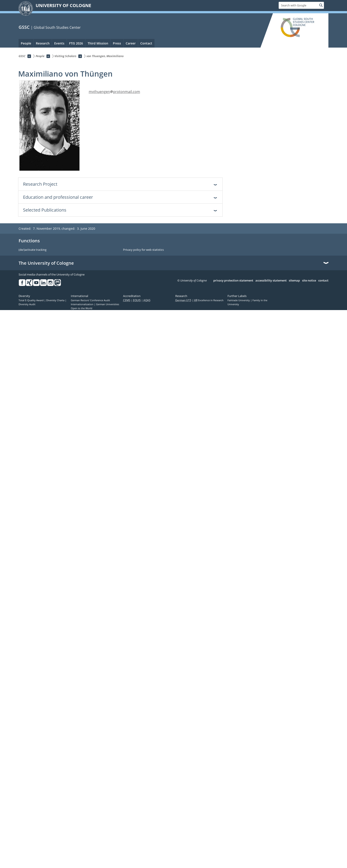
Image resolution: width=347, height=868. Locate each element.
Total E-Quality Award (31, 300)
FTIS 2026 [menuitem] (76, 43)
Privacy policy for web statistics (143, 250)
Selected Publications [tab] (45, 210)
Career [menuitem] (131, 43)
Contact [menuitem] (146, 43)
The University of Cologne (46, 263)
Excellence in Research (209, 300)
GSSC (24, 27)
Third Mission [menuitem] (98, 43)
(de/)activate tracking (33, 250)
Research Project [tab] (40, 184)
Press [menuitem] (117, 43)
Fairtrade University (239, 300)
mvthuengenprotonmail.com (114, 92)
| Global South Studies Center (56, 27)
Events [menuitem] (59, 43)
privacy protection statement (233, 281)
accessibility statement (271, 281)
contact (323, 281)
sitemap (294, 281)
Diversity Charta (56, 300)
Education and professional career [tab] (58, 197)
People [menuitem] (26, 43)
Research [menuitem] (43, 43)
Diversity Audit (27, 304)
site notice (309, 281)
